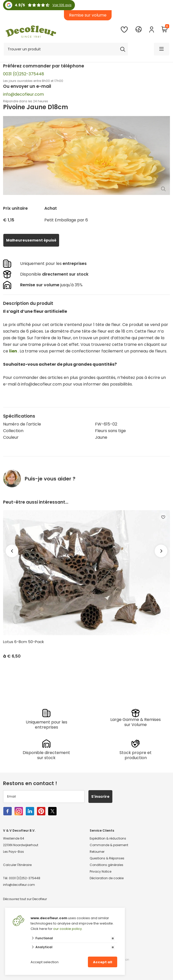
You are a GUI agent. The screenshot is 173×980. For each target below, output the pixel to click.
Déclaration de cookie (107, 878)
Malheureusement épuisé (31, 240)
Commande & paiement (109, 845)
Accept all (103, 962)
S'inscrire (100, 797)
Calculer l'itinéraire (17, 865)
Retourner (97, 852)
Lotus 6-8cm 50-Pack (23, 642)
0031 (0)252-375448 (24, 74)
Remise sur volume (88, 15)
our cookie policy (68, 929)
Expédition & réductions (108, 838)
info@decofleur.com (23, 94)
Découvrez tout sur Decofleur (25, 899)
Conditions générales (107, 865)
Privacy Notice (101, 871)
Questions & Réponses (107, 858)
